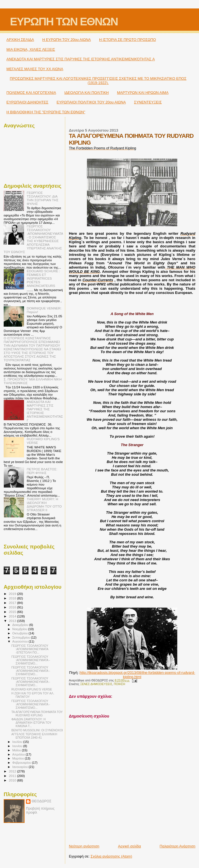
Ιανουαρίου (21, 767)
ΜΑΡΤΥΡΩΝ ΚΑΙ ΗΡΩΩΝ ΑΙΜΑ (143, 93)
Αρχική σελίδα (129, 846)
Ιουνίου (18, 746)
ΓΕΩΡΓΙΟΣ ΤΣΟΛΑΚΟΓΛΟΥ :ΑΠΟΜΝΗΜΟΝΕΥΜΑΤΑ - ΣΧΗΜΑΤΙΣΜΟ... (31, 660)
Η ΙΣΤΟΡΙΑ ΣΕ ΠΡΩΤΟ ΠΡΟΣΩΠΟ (127, 40)
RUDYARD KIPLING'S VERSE (32, 689)
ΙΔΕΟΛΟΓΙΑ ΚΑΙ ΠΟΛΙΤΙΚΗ (87, 93)
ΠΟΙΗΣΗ (119, 684)
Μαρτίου (19, 758)
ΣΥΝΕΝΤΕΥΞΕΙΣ (148, 102)
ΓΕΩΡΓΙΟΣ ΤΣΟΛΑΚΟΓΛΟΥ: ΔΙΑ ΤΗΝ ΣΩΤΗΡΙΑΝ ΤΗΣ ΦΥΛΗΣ (43, 198)
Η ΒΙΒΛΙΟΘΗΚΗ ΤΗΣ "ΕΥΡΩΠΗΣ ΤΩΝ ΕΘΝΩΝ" (46, 112)
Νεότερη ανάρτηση (84, 846)
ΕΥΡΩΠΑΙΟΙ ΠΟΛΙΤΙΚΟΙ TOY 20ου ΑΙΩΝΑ (91, 102)
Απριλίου (19, 754)
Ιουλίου (18, 742)
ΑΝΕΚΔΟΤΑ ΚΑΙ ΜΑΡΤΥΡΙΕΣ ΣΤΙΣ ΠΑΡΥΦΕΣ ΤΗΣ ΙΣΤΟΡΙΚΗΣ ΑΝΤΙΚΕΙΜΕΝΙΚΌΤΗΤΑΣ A (81, 59)
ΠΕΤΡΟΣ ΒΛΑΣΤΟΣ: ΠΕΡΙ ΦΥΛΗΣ (42, 471)
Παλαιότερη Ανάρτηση (178, 846)
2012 (13, 771)
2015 (13, 612)
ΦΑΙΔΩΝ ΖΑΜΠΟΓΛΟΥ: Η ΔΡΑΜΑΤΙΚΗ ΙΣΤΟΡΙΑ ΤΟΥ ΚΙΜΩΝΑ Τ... (31, 723)
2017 (13, 603)
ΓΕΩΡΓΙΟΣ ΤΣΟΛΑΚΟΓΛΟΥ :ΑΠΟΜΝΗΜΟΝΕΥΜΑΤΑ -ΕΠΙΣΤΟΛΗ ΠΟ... (30, 649)
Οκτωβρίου (21, 633)
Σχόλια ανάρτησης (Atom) (111, 856)
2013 (13, 621)
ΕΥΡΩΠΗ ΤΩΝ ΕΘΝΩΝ (64, 22)
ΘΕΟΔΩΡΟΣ (41, 801)
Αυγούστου (21, 641)
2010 (13, 780)
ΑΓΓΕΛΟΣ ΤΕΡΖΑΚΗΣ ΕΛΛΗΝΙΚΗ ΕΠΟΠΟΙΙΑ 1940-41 (34, 736)
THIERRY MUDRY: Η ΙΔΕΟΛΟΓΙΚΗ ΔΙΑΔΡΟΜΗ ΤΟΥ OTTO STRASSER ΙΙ (44, 504)
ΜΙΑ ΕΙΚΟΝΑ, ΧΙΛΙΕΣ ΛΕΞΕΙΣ (31, 49)
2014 (13, 616)
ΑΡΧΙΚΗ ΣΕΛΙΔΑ (20, 40)
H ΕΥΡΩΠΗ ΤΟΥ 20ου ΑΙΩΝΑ (67, 40)
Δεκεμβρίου (21, 625)
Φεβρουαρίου (22, 763)
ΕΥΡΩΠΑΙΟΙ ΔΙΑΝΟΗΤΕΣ (28, 102)
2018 (13, 598)
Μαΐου (17, 750)
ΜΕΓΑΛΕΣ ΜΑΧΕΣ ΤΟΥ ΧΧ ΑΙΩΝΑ (35, 69)
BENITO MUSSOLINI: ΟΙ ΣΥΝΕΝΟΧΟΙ (37, 730)
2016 (13, 607)
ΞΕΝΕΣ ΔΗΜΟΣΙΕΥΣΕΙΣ (96, 684)
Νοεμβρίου (20, 629)
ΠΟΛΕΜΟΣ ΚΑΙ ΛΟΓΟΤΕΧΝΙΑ (31, 93)
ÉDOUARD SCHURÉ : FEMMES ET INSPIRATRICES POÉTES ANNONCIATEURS (43, 278)
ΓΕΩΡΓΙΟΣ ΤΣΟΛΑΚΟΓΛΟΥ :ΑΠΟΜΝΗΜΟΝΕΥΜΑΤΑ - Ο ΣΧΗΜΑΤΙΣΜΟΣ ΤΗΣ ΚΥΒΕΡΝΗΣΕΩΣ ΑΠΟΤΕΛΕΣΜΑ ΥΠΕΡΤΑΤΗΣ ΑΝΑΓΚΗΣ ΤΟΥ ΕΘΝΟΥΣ (33, 239)
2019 (13, 594)
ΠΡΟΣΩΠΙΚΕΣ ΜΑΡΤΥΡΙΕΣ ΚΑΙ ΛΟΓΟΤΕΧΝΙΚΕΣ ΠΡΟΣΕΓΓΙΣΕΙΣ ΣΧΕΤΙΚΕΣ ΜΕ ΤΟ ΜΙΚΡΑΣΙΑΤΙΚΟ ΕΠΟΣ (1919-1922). (98, 81)
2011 (13, 776)
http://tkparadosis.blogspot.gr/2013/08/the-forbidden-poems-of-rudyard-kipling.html (137, 675)
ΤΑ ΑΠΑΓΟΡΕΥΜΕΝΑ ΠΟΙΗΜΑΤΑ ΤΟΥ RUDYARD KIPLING (37, 714)
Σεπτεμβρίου (22, 637)
